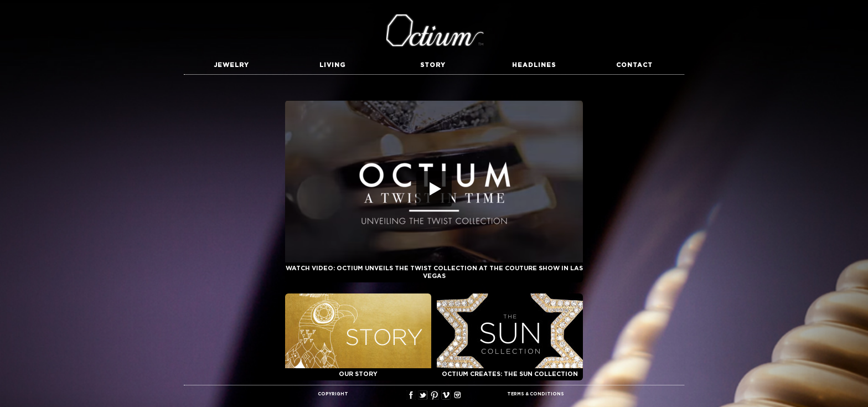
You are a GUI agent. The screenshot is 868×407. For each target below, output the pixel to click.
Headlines (534, 65)
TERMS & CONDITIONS (536, 394)
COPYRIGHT (333, 394)
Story (433, 65)
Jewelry (231, 65)
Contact (634, 65)
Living (332, 65)
